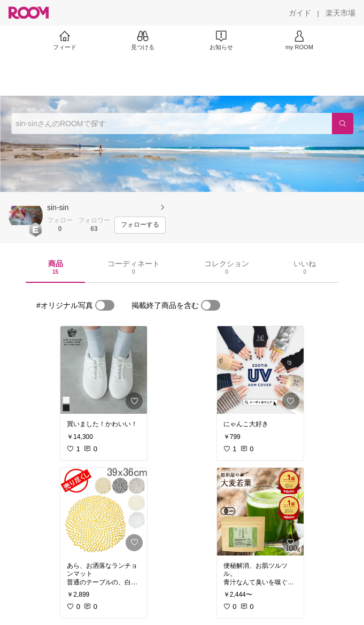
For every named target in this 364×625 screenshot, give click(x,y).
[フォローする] (140, 225)
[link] (104, 370)
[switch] (105, 305)
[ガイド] (300, 13)
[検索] (343, 124)
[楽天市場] (340, 13)
